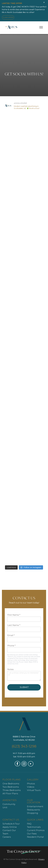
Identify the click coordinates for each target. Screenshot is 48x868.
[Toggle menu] (41, 27)
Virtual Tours (34, 790)
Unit (5, 808)
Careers (7, 837)
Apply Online (10, 827)
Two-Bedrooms (11, 787)
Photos (31, 784)
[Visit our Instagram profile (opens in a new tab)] (24, 766)
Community (9, 804)
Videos (31, 787)
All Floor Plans (10, 794)
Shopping (33, 813)
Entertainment (35, 806)
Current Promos (36, 830)
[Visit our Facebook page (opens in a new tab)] (17, 766)
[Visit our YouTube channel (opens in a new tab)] (31, 766)
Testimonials (34, 827)
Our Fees (32, 834)
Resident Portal (35, 837)
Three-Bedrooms (12, 790)
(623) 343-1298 (24, 746)
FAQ (29, 824)
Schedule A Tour (11, 824)
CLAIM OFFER (8, 17)
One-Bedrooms (11, 784)
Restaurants (33, 810)
